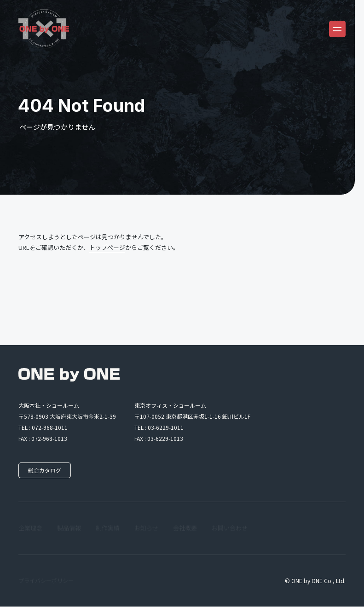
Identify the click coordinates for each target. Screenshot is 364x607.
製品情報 (69, 529)
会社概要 (185, 529)
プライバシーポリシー (46, 581)
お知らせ (146, 529)
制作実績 (108, 529)
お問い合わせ (230, 529)
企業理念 (30, 529)
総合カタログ (46, 471)
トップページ (107, 247)
